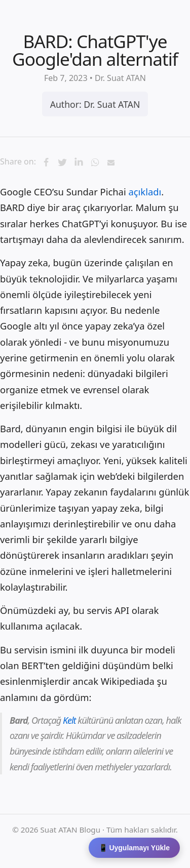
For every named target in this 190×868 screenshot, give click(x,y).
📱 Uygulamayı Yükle (134, 848)
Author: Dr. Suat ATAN (95, 104)
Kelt (69, 720)
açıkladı (145, 192)
